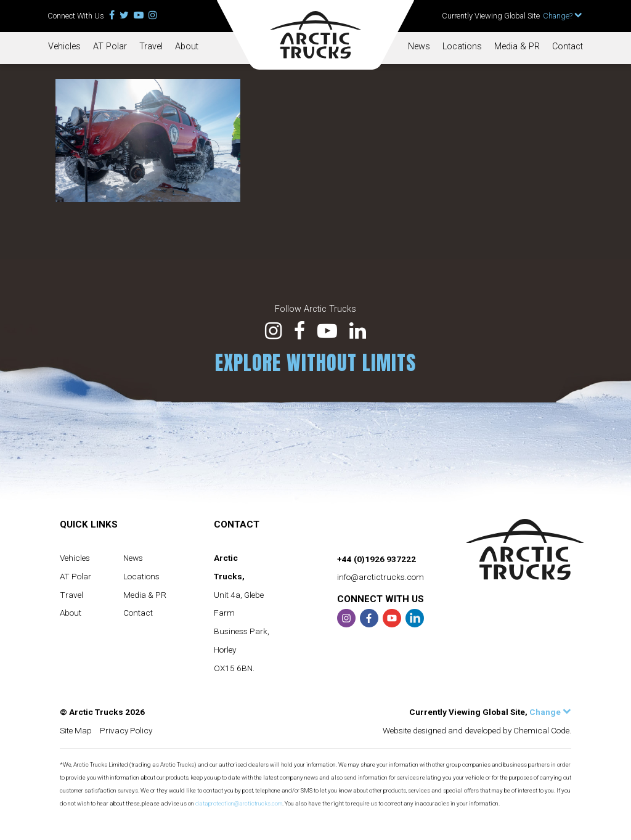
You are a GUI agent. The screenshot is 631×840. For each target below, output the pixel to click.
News (419, 47)
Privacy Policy (126, 730)
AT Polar (110, 47)
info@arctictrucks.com (381, 577)
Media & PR (517, 47)
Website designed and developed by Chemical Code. (477, 730)
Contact (568, 47)
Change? (563, 16)
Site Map (76, 730)
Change (550, 712)
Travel (151, 47)
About (187, 47)
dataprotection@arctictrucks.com (239, 803)
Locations (462, 47)
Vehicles (64, 47)
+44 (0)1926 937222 (377, 559)
